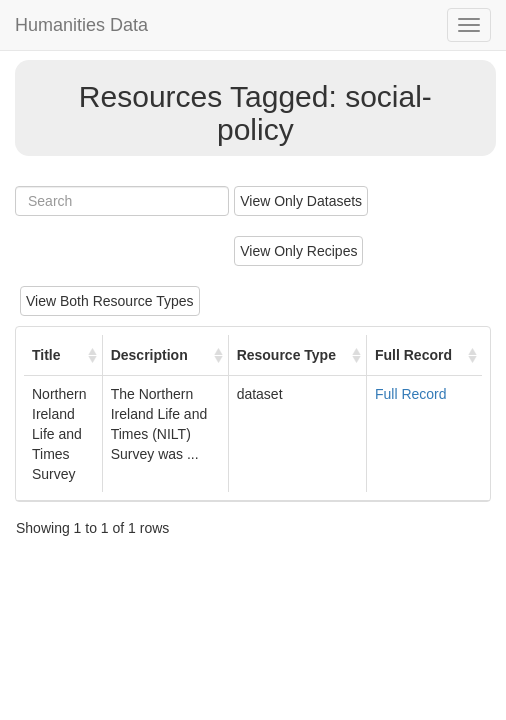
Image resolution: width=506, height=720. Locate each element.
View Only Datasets (301, 201)
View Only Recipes (298, 251)
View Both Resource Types (110, 301)
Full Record (411, 394)
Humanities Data (81, 25)
